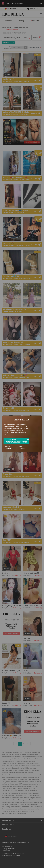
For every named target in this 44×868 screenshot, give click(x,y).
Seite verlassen (22, 447)
